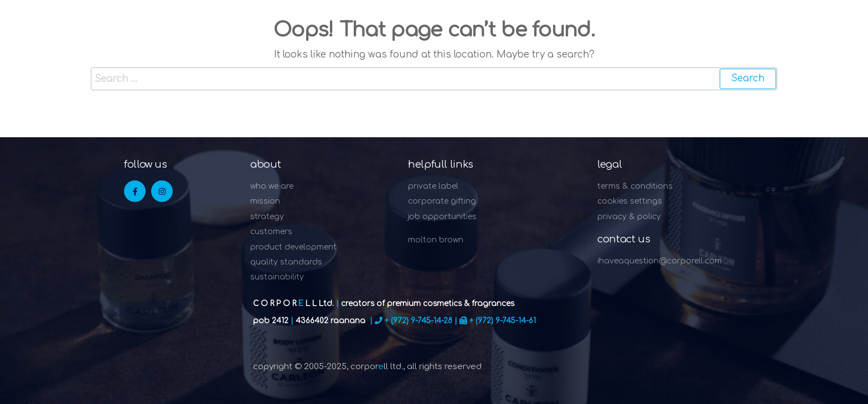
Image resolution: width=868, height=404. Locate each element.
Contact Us (624, 239)
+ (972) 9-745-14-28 (418, 321)
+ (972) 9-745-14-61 (503, 321)
